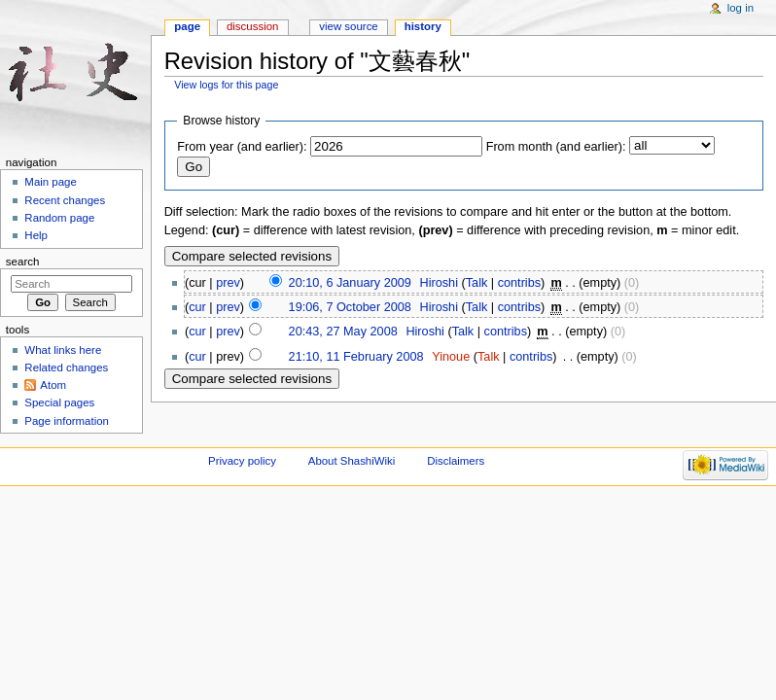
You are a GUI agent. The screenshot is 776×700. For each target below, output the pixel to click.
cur (197, 307)
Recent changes (65, 200)
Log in (741, 8)
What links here (63, 350)
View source (348, 26)
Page (187, 26)
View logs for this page (226, 85)
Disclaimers (456, 461)
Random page (59, 218)
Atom (53, 385)
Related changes (66, 367)
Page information (67, 421)
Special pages (59, 402)
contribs (519, 283)
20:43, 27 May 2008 (343, 332)
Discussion (252, 26)
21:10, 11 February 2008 (356, 357)
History (423, 26)
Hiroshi (438, 283)
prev (228, 283)
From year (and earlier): (242, 147)
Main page (51, 182)
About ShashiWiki (352, 461)
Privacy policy (242, 461)
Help (36, 235)
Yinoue (451, 357)
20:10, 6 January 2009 (350, 283)
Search (23, 262)
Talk (477, 283)
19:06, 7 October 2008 (350, 307)
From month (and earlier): (556, 147)
